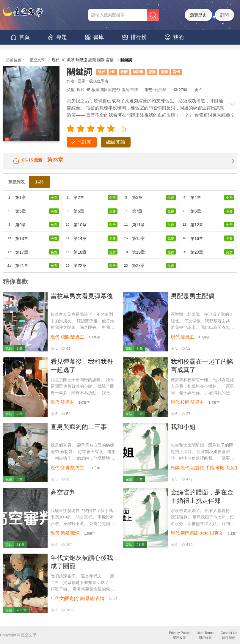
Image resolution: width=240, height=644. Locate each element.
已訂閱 (84, 142)
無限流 (81, 60)
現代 (56, 60)
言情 (110, 60)
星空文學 (37, 60)
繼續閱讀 (116, 142)
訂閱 (225, 15)
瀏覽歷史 (198, 15)
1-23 (39, 186)
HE (63, 60)
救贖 (71, 60)
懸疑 (92, 60)
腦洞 (101, 60)
